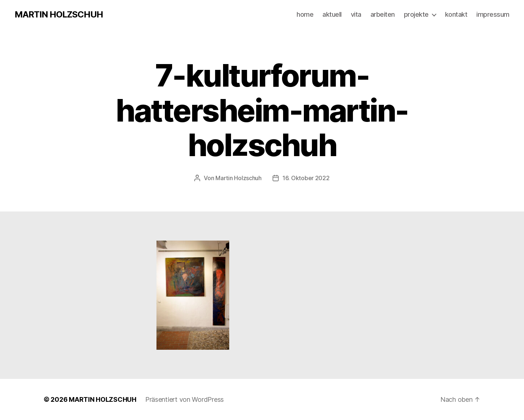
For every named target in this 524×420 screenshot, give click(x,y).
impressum (493, 14)
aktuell (332, 14)
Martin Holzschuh (239, 178)
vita (356, 14)
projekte (416, 14)
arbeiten (383, 14)
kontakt (456, 14)
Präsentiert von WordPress (184, 399)
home (305, 14)
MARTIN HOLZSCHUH (59, 15)
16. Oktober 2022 (306, 178)
